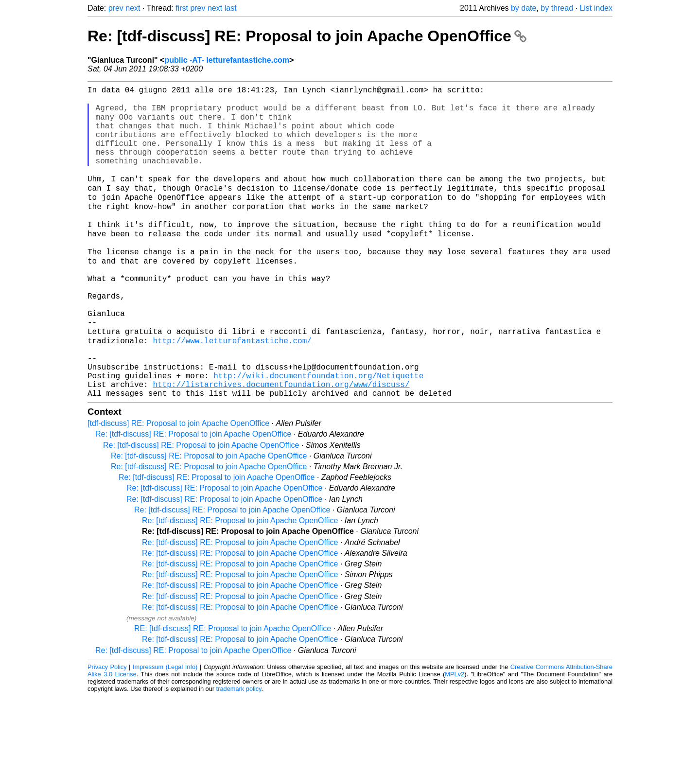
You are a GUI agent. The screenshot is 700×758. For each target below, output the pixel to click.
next (133, 8)
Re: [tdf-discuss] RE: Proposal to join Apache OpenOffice (307, 36)
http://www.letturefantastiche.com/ (232, 390)
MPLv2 (455, 736)
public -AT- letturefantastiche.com (227, 60)
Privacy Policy (107, 729)
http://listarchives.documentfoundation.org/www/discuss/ (281, 444)
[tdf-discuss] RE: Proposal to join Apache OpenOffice (178, 485)
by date (524, 8)
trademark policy (239, 750)
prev (116, 8)
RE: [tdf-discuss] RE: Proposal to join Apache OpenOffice (233, 690)
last (231, 8)
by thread (557, 8)
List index (596, 8)
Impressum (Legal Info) (165, 729)
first (182, 8)
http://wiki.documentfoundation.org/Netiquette (318, 433)
